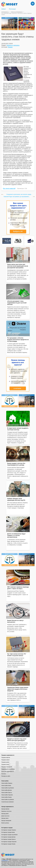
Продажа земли (5, 764)
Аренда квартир (5, 809)
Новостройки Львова (6, 797)
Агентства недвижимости (8, 771)
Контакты (4, 774)
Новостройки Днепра (7, 790)
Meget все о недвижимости (18, 855)
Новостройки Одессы (7, 792)
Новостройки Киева (6, 786)
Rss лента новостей (9, 188)
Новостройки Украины (7, 783)
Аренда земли (5, 818)
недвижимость (5, 860)
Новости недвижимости (17, 12)
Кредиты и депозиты (13, 45)
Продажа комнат (6, 760)
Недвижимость (5, 12)
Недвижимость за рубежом (8, 769)
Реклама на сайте (6, 776)
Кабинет (4, 9)
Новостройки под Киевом (8, 788)
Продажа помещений (7, 767)
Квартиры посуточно (6, 811)
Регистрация (12, 9)
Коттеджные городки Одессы (8, 839)
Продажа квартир (6, 757)
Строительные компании (7, 802)
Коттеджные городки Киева (8, 832)
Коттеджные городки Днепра (8, 837)
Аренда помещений (6, 821)
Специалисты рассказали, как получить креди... (19, 194)
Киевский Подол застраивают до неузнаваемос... (17, 197)
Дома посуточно (5, 816)
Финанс (10, 47)
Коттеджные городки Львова (8, 844)
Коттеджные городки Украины (9, 830)
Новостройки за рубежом (8, 799)
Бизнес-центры (5, 823)
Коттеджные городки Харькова (9, 842)
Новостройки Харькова (7, 795)
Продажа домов (5, 762)
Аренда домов (5, 814)
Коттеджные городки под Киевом (9, 835)
